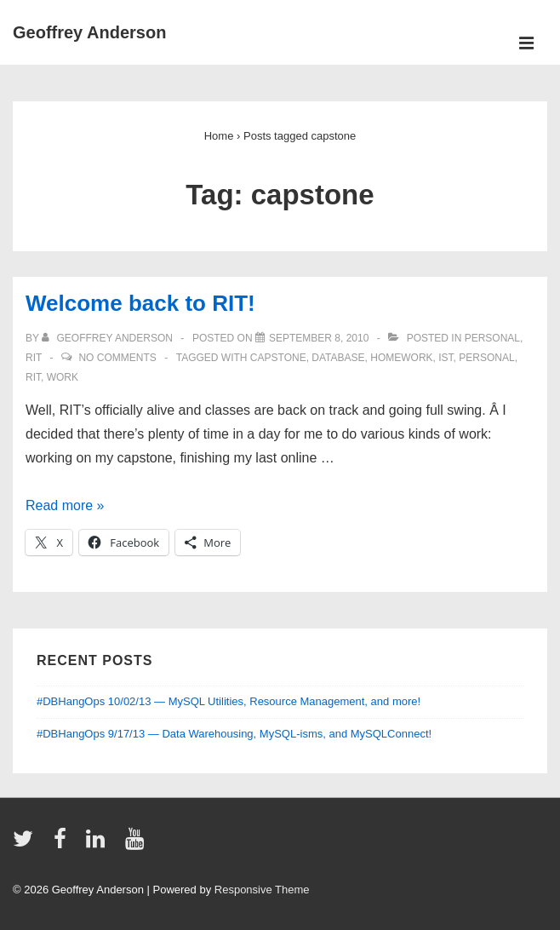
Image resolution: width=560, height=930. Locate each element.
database (338, 358)
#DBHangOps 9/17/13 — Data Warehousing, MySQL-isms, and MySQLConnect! (234, 734)
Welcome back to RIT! (140, 303)
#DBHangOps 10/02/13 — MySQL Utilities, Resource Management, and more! (229, 701)
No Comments (117, 358)
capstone (278, 358)
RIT (34, 358)
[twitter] (27, 844)
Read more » (65, 505)
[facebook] (64, 844)
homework (401, 358)
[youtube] (137, 844)
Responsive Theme (262, 890)
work (63, 377)
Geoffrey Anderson (89, 32)
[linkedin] (99, 844)
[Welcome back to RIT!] (319, 338)
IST (446, 358)
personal (492, 338)
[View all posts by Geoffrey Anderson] (109, 338)
